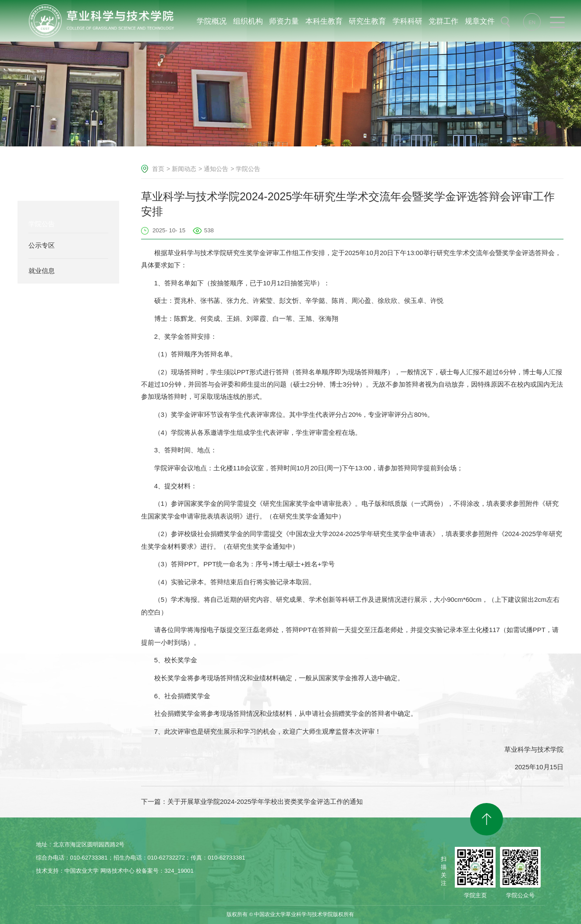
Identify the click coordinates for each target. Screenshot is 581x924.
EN (532, 22)
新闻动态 (184, 169)
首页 (158, 169)
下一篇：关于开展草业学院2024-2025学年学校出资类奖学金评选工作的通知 (252, 801)
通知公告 (216, 169)
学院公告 (248, 169)
